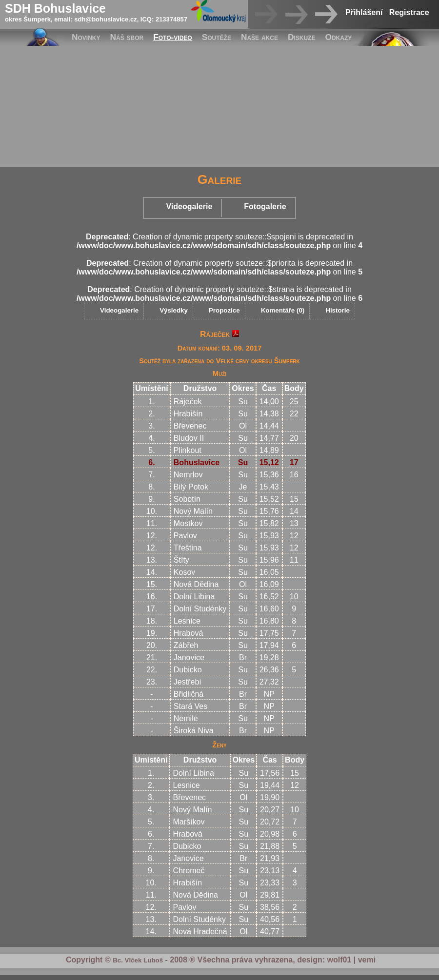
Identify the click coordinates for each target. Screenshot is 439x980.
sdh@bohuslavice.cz (105, 19)
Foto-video (172, 37)
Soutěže (217, 37)
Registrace (409, 12)
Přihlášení (364, 12)
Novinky (86, 37)
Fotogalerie (265, 206)
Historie (338, 310)
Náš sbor (127, 37)
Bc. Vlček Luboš (138, 960)
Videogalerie (189, 206)
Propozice (224, 310)
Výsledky (174, 310)
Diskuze (302, 37)
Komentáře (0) (283, 310)
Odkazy (338, 37)
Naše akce (259, 37)
